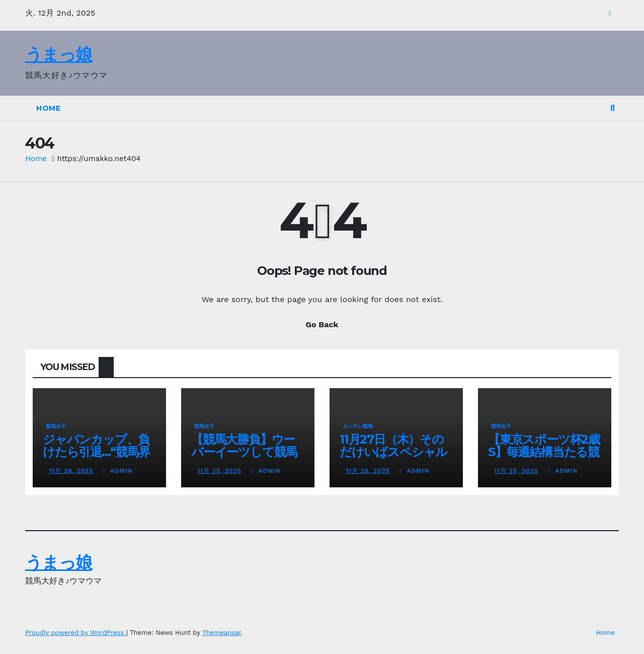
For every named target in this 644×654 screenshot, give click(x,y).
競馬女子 (56, 426)
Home (48, 108)
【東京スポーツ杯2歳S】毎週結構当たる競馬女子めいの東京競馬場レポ (544, 458)
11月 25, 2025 (219, 471)
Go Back (322, 324)
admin (117, 471)
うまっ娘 (58, 54)
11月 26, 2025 (71, 471)
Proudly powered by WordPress (76, 633)
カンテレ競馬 (358, 426)
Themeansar (222, 633)
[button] (613, 108)
